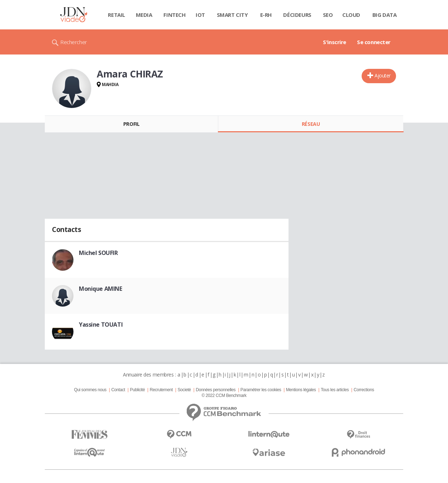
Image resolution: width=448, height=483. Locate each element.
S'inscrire (335, 42)
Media (144, 15)
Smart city (232, 15)
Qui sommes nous (90, 390)
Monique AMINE (101, 289)
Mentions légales (301, 390)
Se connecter (374, 42)
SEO (328, 15)
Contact (118, 390)
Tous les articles (335, 390)
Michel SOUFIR (98, 253)
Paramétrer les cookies (261, 390)
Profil (131, 124)
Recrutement (161, 390)
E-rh (266, 15)
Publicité (138, 390)
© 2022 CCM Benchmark (224, 396)
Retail (116, 15)
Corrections (364, 390)
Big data (385, 15)
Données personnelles (216, 390)
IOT (200, 15)
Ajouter (383, 75)
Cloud (351, 15)
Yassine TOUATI (101, 325)
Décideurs (297, 15)
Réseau (311, 124)
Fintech (174, 15)
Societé (184, 390)
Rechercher (74, 42)
